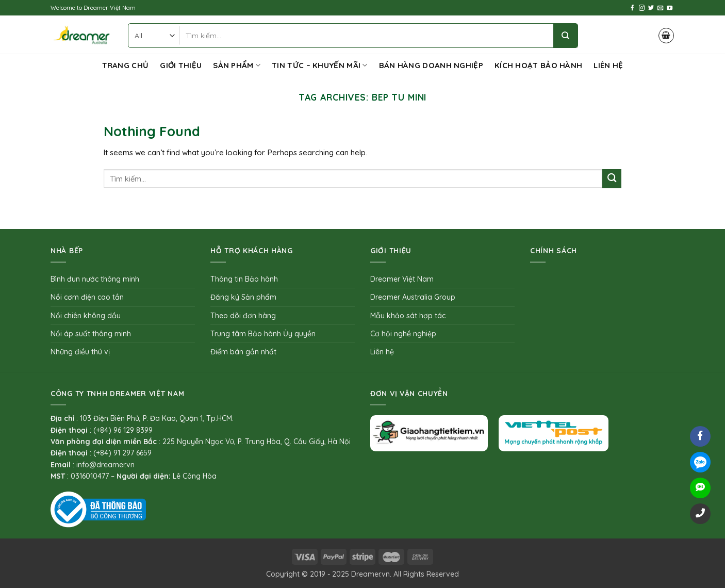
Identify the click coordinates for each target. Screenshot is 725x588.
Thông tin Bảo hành (244, 279)
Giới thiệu (181, 65)
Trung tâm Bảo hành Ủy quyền (263, 334)
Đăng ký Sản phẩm (243, 297)
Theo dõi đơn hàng (243, 316)
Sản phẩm (237, 66)
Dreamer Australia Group (413, 297)
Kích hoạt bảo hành (538, 65)
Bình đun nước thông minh (95, 279)
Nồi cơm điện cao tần (87, 297)
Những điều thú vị (80, 352)
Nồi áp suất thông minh (91, 334)
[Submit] (612, 179)
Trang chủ (126, 65)
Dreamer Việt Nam (402, 279)
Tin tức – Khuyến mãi (320, 66)
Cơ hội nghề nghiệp (403, 334)
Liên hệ (608, 65)
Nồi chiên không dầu (86, 316)
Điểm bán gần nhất (243, 352)
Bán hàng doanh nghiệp (431, 65)
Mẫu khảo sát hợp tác (408, 316)
